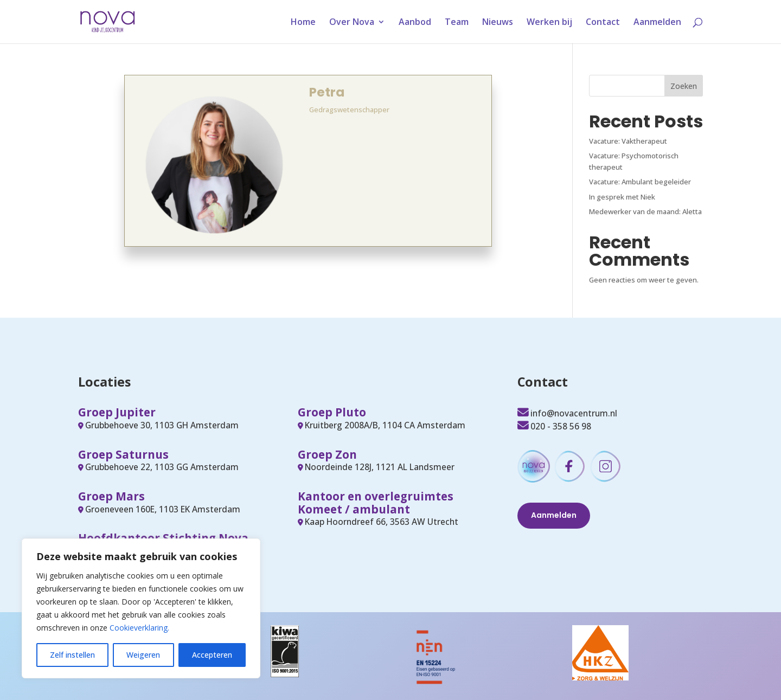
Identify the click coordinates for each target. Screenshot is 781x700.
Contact (603, 23)
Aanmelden (657, 23)
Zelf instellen (72, 655)
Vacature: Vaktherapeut (628, 141)
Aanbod (415, 23)
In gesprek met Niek (622, 197)
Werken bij (549, 23)
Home (303, 23)
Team (457, 23)
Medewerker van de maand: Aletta (645, 211)
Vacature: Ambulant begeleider (640, 182)
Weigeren (143, 655)
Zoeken (684, 86)
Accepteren (212, 655)
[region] (141, 608)
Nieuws (498, 23)
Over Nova (352, 23)
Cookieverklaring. (139, 628)
